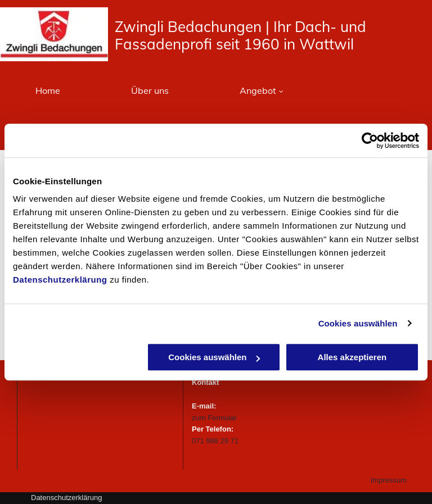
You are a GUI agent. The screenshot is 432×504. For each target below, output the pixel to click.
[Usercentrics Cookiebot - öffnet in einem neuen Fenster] (370, 140)
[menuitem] (48, 90)
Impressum (389, 480)
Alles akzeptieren (352, 357)
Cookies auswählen (358, 323)
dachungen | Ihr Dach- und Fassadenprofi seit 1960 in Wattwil (240, 35)
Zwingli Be (150, 27)
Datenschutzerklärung (60, 280)
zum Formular (214, 418)
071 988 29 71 (215, 441)
